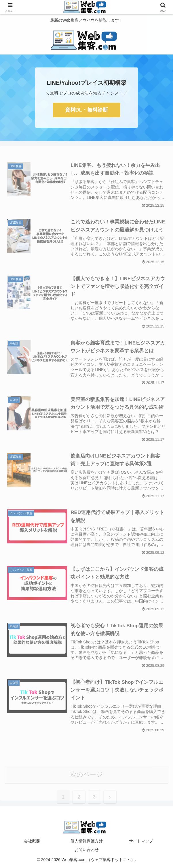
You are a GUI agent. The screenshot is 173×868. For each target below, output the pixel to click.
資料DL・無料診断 (87, 110)
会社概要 (32, 841)
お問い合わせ (87, 850)
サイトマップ (141, 841)
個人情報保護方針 (87, 841)
